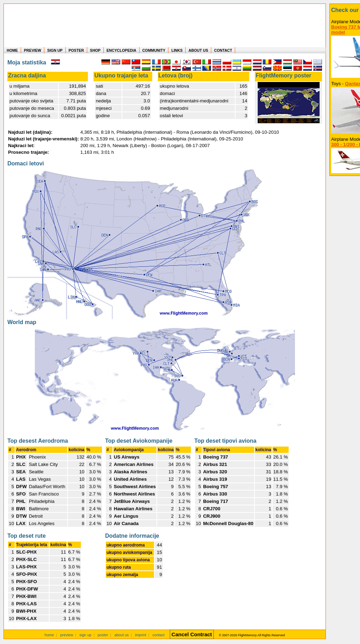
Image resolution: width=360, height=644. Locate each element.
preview (67, 635)
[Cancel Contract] (192, 635)
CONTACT (223, 50)
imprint (141, 635)
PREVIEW (33, 50)
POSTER (76, 50)
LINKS (177, 50)
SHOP (95, 50)
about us (121, 635)
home (49, 635)
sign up (85, 635)
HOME (12, 50)
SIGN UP (55, 50)
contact (159, 635)
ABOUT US (198, 50)
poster (103, 635)
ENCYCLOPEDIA (121, 50)
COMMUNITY (154, 50)
